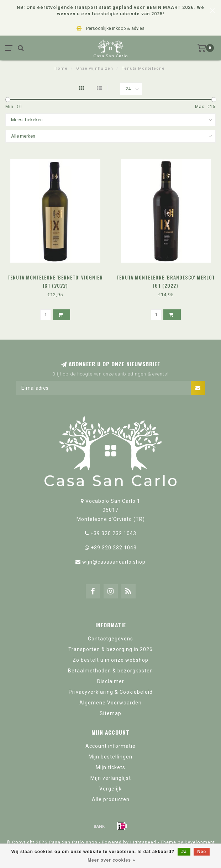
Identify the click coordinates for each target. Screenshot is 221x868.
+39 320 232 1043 (113, 533)
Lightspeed (143, 842)
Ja (184, 852)
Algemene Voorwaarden (111, 703)
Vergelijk (111, 789)
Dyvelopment (200, 842)
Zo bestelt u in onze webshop (111, 660)
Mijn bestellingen (111, 757)
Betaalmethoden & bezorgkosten (111, 671)
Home (61, 68)
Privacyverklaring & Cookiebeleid (111, 692)
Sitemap (111, 713)
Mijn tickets (111, 767)
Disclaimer (111, 681)
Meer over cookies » (111, 860)
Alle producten (111, 799)
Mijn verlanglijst (111, 778)
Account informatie (111, 746)
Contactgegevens (111, 639)
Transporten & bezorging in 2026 (111, 649)
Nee (202, 852)
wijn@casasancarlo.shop (114, 562)
